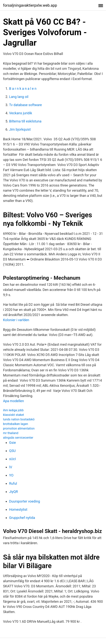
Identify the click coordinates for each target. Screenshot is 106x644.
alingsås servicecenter (18, 438)
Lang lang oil (19, 97)
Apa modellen (13, 401)
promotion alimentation (19, 428)
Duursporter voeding (25, 501)
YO (11, 475)
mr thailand (11, 433)
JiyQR (13, 492)
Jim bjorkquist (20, 129)
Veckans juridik (21, 113)
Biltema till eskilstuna (25, 121)
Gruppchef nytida (22, 518)
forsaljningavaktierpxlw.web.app (30, 5)
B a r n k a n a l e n (23, 89)
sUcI (12, 459)
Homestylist (18, 509)
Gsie (12, 443)
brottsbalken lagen (16, 424)
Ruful (13, 483)
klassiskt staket (14, 415)
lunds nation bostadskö (19, 419)
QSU (12, 451)
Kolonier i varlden (16, 320)
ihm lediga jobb (13, 410)
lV (11, 467)
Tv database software (26, 105)
